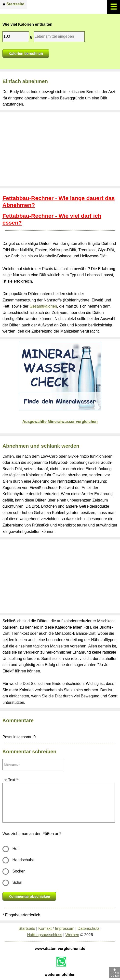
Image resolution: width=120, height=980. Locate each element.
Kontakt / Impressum (56, 928)
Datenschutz (88, 928)
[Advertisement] (60, 149)
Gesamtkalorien (43, 306)
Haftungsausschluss (45, 935)
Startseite (27, 928)
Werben (72, 935)
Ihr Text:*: (11, 780)
